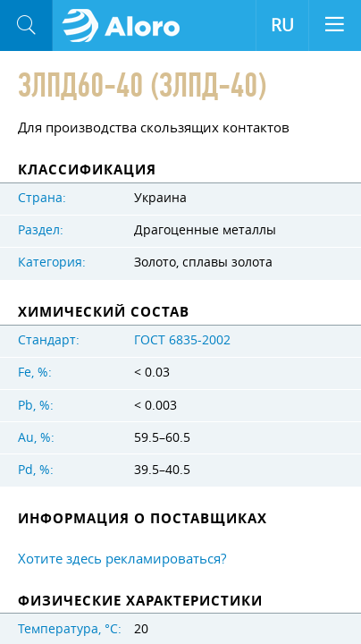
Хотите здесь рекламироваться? (122, 558)
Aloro (126, 26)
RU (282, 25)
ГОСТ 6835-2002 (182, 340)
